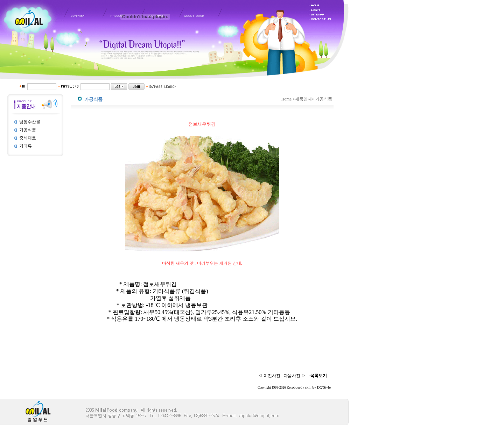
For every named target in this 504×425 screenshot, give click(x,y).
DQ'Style (324, 387)
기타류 (26, 146)
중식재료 (28, 138)
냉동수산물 (30, 122)
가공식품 (28, 130)
